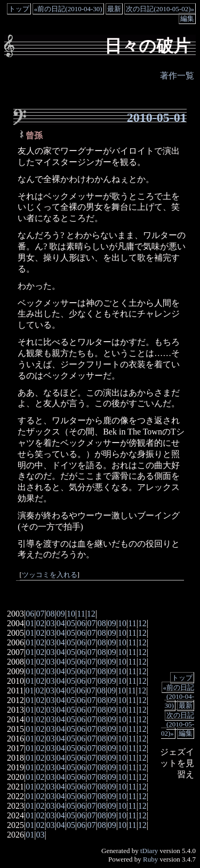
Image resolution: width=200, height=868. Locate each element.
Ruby (150, 859)
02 (40, 623)
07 (40, 614)
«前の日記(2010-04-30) (68, 9)
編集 (187, 18)
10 (71, 614)
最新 (114, 9)
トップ (19, 9)
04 (61, 623)
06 (30, 614)
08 (51, 614)
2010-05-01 (157, 117)
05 (71, 623)
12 (91, 614)
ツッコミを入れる (50, 575)
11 (81, 614)
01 (30, 623)
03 (51, 623)
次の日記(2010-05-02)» (160, 9)
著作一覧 (177, 76)
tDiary (149, 851)
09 (61, 614)
